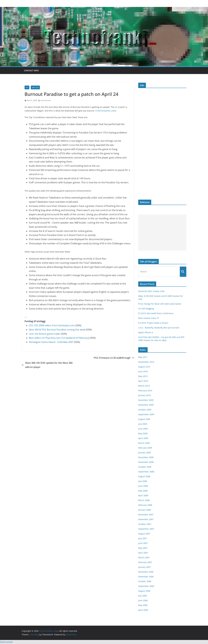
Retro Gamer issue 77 (149, 318)
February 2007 (145, 562)
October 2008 (145, 467)
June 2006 (143, 600)
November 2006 (146, 577)
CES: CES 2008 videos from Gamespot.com (52, 325)
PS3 (27, 87)
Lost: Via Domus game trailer (45, 334)
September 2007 (146, 529)
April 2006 (143, 610)
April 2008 (143, 495)
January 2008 (145, 510)
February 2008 (145, 505)
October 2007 (145, 524)
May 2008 (143, 491)
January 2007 (145, 567)
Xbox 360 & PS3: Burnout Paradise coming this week (57, 330)
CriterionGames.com (105, 111)
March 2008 (144, 500)
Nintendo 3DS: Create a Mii (151, 291)
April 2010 (143, 381)
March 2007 (144, 557)
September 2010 (146, 362)
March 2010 (144, 386)
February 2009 (145, 448)
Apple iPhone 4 (146, 332)
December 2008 (146, 457)
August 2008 (144, 476)
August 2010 (144, 367)
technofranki (45, 100)
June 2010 (143, 371)
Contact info (31, 70)
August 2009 (144, 419)
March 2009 (144, 443)
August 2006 (144, 591)
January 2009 (145, 453)
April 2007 (143, 553)
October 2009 (145, 410)
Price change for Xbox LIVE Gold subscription (160, 304)
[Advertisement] (162, 233)
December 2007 (146, 515)
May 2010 (143, 376)
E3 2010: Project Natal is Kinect (153, 323)
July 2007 (143, 538)
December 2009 (146, 400)
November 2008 (146, 462)
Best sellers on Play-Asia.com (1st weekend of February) (59, 338)
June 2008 (143, 486)
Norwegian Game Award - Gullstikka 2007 (51, 342)
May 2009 (143, 433)
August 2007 (144, 534)
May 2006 (143, 605)
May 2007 (143, 548)
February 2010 (145, 391)
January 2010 (145, 395)
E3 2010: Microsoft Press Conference (156, 313)
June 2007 (143, 543)
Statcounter (6, 642)
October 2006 (145, 581)
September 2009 (146, 414)
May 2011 (143, 357)
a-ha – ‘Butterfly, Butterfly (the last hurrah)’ (159, 328)
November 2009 (146, 405)
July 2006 (143, 596)
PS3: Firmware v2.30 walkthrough (114, 358)
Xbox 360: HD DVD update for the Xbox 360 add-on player (47, 365)
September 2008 (146, 472)
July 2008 (143, 481)
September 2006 (146, 586)
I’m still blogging (146, 309)
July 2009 (143, 424)
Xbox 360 (35, 87)
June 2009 (143, 429)
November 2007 (146, 519)
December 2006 (146, 572)
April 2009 (143, 438)
